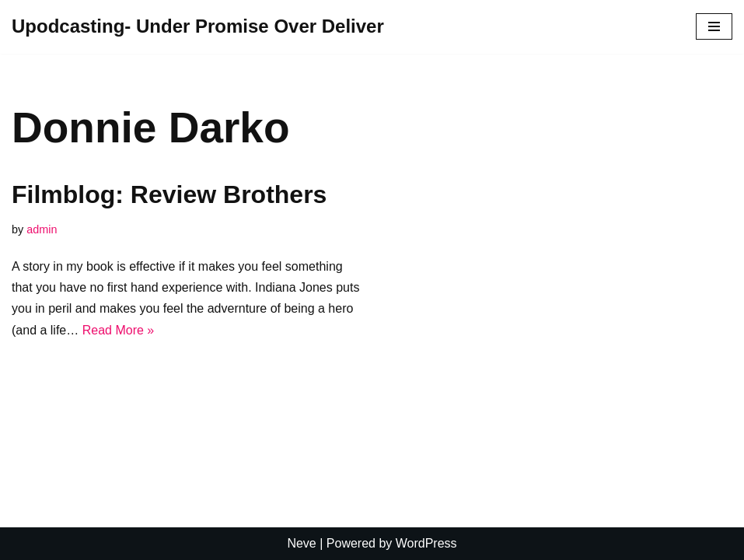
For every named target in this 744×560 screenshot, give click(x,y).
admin (42, 229)
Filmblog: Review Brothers (169, 194)
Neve (301, 543)
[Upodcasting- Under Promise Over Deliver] (198, 27)
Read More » (119, 330)
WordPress (426, 543)
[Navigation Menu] (714, 26)
